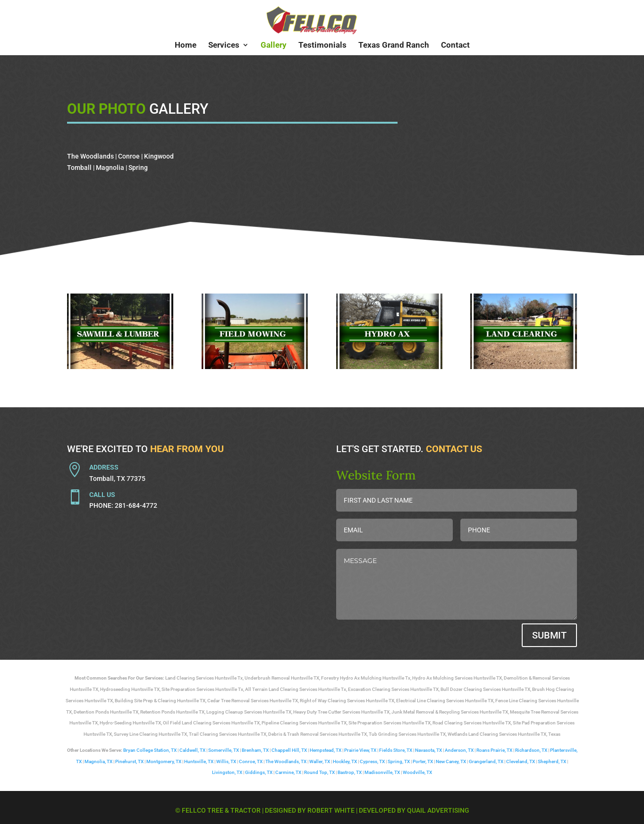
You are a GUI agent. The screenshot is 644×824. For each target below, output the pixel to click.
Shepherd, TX (552, 761)
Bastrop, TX (350, 772)
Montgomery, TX (164, 761)
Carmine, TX (288, 772)
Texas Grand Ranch (394, 46)
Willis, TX (226, 761)
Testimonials (322, 46)
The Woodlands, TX (286, 761)
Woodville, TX (417, 772)
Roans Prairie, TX (494, 750)
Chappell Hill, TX (289, 750)
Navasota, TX (428, 750)
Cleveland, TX (521, 761)
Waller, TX (320, 761)
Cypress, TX (372, 761)
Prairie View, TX (360, 750)
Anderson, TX (459, 750)
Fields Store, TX (396, 750)
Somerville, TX (224, 750)
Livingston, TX (227, 772)
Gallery (274, 46)
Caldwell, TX (192, 750)
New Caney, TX (451, 761)
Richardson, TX (531, 750)
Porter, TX (423, 761)
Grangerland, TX (486, 761)
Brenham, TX (255, 750)
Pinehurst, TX (129, 761)
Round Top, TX (319, 772)
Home (186, 46)
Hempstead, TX (326, 750)
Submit (549, 635)
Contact (455, 46)
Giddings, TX (259, 772)
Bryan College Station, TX (150, 750)
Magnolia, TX (98, 761)
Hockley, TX (345, 761)
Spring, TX (399, 761)
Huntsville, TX (199, 761)
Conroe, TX (251, 761)
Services (224, 46)
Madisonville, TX (382, 772)
